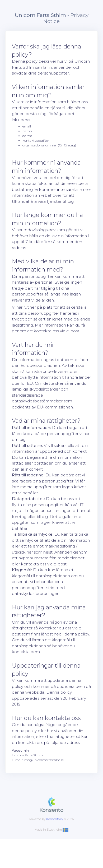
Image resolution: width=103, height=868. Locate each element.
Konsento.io (54, 819)
